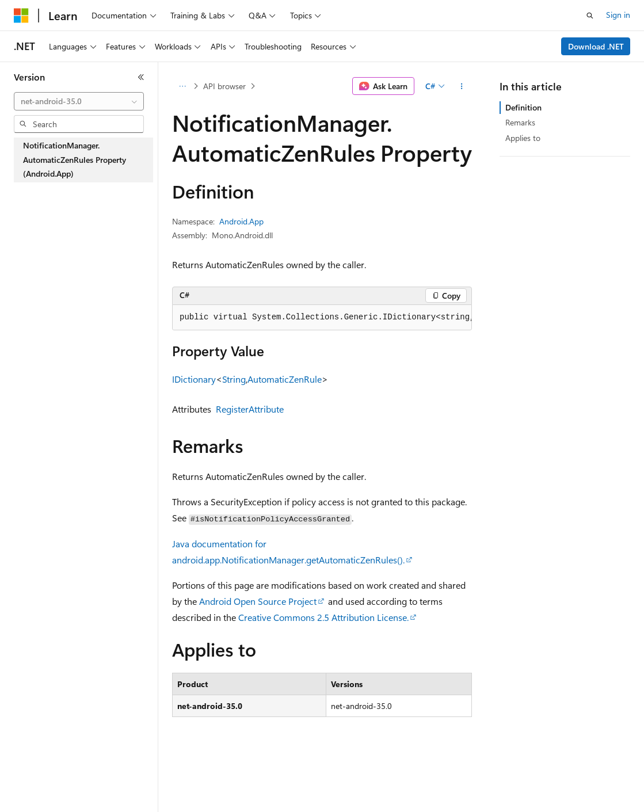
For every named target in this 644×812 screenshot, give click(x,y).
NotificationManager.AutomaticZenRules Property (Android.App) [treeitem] (75, 159)
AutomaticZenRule (285, 379)
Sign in (618, 15)
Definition (523, 107)
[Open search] (590, 16)
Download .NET (596, 46)
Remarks (520, 122)
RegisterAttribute (250, 409)
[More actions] (462, 86)
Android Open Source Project (258, 601)
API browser (224, 86)
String (234, 379)
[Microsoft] (21, 16)
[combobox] (79, 101)
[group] (322, 318)
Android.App (241, 221)
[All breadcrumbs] (182, 86)
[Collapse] (141, 77)
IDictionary (194, 379)
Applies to (523, 138)
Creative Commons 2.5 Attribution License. (323, 617)
